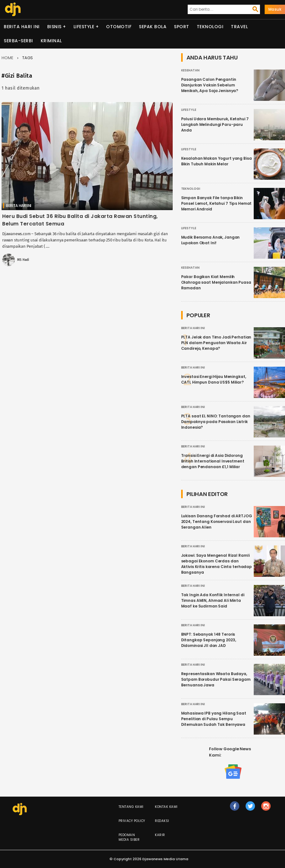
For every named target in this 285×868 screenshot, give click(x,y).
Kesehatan (190, 70)
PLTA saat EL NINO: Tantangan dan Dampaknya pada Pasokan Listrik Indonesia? (216, 422)
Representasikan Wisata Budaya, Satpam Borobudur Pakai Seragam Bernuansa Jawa (216, 679)
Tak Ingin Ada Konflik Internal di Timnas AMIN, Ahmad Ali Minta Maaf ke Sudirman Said (213, 600)
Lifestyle (84, 27)
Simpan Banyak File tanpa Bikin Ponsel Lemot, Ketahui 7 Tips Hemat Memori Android (216, 203)
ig (266, 809)
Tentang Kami (131, 807)
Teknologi (210, 27)
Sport (182, 27)
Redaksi (162, 821)
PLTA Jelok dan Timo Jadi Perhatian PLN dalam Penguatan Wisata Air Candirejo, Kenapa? (216, 343)
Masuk (275, 9)
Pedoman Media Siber (129, 837)
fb (235, 809)
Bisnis (54, 27)
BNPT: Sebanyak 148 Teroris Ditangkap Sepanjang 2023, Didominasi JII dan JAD (209, 640)
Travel (239, 27)
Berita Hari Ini (22, 27)
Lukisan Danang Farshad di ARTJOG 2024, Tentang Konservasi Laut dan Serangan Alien (217, 522)
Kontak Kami (166, 807)
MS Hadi (23, 260)
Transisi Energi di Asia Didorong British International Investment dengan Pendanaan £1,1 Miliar (213, 461)
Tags (28, 58)
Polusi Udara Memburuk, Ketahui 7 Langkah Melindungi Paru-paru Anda (215, 124)
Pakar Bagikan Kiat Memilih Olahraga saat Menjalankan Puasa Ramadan (216, 282)
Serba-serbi (18, 41)
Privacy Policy (132, 821)
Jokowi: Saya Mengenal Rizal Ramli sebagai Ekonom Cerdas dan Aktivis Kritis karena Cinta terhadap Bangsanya (217, 564)
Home (8, 58)
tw (251, 809)
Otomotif (119, 27)
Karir (160, 835)
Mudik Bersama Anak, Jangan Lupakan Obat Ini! (211, 240)
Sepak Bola (153, 27)
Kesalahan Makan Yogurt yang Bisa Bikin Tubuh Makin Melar (216, 161)
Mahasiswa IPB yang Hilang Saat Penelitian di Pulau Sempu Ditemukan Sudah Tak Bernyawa (214, 719)
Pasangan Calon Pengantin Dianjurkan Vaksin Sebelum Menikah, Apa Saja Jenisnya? (210, 85)
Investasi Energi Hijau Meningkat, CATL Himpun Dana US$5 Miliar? (214, 379)
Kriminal (51, 41)
